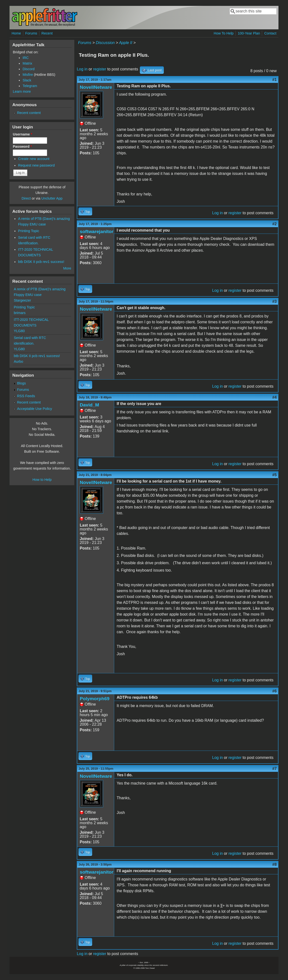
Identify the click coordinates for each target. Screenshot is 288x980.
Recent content (29, 113)
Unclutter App (52, 198)
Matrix (27, 63)
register (100, 69)
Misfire (28, 75)
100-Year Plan (249, 33)
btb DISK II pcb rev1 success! (41, 262)
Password (22, 146)
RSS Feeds (26, 396)
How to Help (42, 480)
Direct (26, 198)
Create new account (34, 159)
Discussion (105, 43)
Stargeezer (22, 300)
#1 (275, 80)
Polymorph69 (95, 699)
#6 (275, 691)
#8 (275, 864)
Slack (27, 80)
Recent (47, 33)
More (67, 268)
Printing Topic (29, 231)
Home (16, 33)
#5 (275, 475)
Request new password (36, 165)
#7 (275, 769)
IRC (26, 58)
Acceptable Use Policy (35, 409)
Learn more (22, 91)
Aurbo (18, 361)
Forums (31, 33)
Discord (28, 69)
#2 (275, 224)
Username (22, 134)
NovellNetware (96, 87)
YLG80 (19, 331)
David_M (89, 405)
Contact (270, 33)
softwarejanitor (97, 231)
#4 (275, 397)
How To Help (224, 33)
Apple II (126, 43)
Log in (82, 69)
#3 (275, 301)
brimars (20, 313)
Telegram (30, 86)
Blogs (22, 383)
